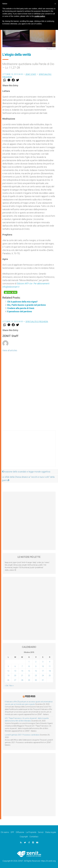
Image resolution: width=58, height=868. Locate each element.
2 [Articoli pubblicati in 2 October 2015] (36, 662)
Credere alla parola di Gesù (21, 308)
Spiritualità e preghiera (37, 322)
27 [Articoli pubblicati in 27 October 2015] (15, 680)
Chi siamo (5, 832)
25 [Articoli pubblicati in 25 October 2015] (50, 676)
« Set (7, 686)
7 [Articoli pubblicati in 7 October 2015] (22, 666)
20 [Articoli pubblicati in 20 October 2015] (15, 676)
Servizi (41, 832)
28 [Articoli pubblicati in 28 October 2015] (22, 680)
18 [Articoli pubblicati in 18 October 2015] (50, 671)
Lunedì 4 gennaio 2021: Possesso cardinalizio (22, 735)
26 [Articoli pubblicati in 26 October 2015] (8, 680)
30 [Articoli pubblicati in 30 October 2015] (36, 680)
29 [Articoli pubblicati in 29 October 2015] (29, 680)
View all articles (10, 350)
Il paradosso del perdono (20, 311)
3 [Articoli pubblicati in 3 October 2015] (43, 662)
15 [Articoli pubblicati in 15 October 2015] (29, 671)
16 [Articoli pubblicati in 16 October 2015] (36, 671)
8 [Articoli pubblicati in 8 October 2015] (29, 666)
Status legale (51, 832)
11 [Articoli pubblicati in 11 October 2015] (50, 666)
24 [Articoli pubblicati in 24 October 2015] (43, 676)
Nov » (11, 686)
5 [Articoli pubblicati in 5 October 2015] (8, 666)
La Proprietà (31, 832)
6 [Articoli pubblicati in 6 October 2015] (15, 666)
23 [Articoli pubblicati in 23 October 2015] (36, 676)
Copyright (24, 837)
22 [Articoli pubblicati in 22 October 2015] (29, 676)
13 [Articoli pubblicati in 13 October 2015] (15, 671)
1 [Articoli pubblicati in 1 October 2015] (29, 662)
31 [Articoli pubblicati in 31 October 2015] (43, 680)
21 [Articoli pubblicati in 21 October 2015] (22, 676)
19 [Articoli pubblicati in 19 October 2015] (8, 676)
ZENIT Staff (31, 74)
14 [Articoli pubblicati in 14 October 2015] (22, 671)
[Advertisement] (29, 451)
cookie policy (40, 16)
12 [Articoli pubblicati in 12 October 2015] (8, 671)
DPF (12, 832)
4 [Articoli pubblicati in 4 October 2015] (50, 662)
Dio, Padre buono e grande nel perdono (27, 305)
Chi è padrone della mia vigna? (22, 302)
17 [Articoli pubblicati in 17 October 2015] (43, 671)
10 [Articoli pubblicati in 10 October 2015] (43, 666)
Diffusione (20, 832)
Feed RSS (30, 696)
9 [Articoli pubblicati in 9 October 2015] (36, 666)
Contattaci (34, 837)
